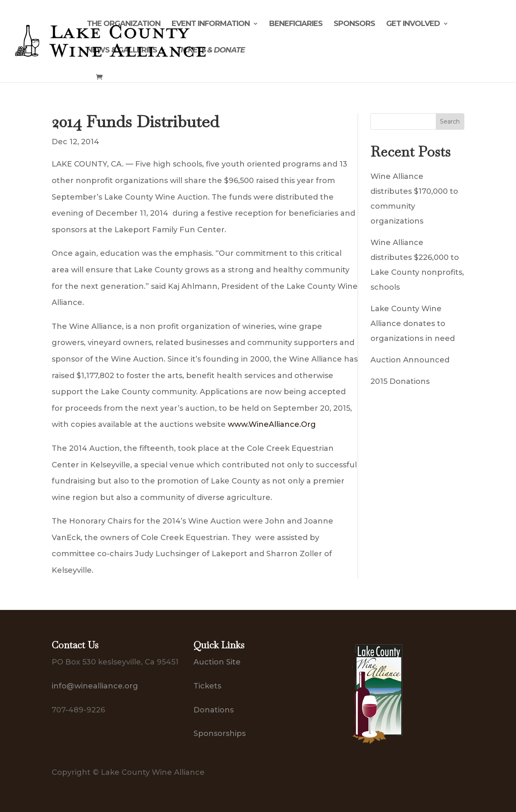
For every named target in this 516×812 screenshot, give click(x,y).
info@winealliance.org (95, 686)
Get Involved (413, 24)
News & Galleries (122, 51)
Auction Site (217, 662)
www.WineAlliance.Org (272, 424)
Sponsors (354, 24)
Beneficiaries (296, 24)
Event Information (211, 24)
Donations (214, 710)
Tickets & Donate (211, 51)
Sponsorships (220, 733)
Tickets (207, 686)
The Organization (124, 24)
